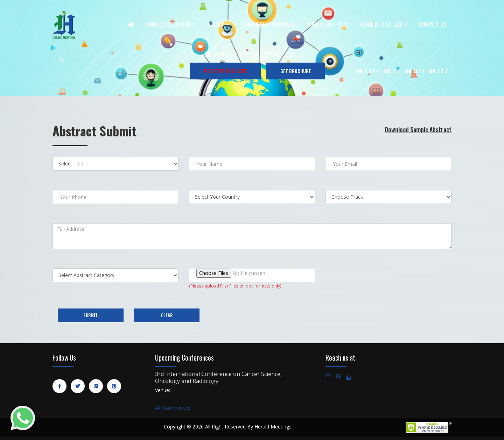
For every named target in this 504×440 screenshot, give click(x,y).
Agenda (219, 24)
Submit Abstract (327, 24)
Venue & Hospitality (383, 24)
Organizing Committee (268, 24)
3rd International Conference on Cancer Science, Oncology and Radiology (218, 377)
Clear (167, 315)
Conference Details (171, 24)
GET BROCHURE (296, 71)
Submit (90, 315)
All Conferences (173, 408)
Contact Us (433, 24)
